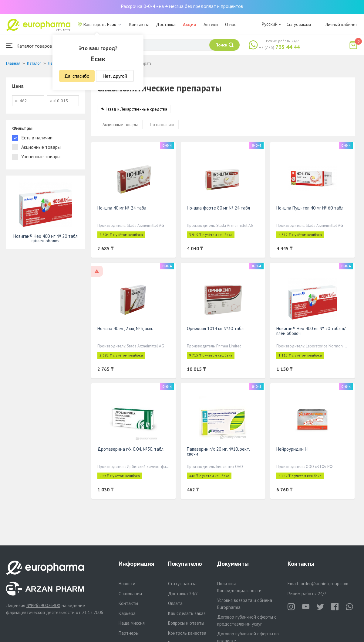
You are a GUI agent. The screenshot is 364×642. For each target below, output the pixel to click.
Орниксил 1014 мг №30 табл (215, 328)
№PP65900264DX (43, 605)
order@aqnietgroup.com (324, 584)
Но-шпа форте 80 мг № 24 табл (218, 208)
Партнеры (129, 633)
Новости (127, 584)
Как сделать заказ (187, 613)
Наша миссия (132, 623)
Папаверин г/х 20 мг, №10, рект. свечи (218, 451)
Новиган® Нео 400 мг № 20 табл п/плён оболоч (311, 331)
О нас (231, 24)
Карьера (127, 613)
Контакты (139, 24)
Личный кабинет (342, 24)
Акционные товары (120, 125)
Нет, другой (115, 76)
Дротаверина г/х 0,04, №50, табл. (131, 449)
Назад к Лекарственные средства (136, 109)
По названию (162, 125)
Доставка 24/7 (183, 594)
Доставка (166, 24)
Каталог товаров (29, 46)
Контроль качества (187, 633)
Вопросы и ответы (186, 623)
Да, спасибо (77, 76)
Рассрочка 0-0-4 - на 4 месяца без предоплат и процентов (182, 6)
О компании (130, 594)
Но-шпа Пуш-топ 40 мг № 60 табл (310, 208)
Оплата (175, 603)
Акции (190, 24)
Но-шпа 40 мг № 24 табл (122, 208)
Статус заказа (299, 24)
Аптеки (211, 24)
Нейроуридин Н (292, 449)
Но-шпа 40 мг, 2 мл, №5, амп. (125, 328)
